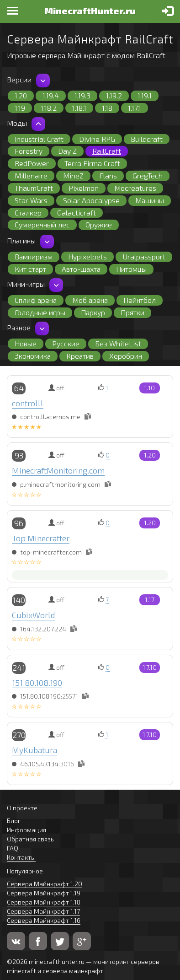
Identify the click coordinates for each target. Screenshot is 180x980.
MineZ (73, 175)
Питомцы (131, 269)
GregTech (148, 175)
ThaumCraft (34, 188)
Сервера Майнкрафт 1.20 (45, 884)
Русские (66, 343)
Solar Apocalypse (91, 200)
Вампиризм (34, 256)
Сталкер (28, 213)
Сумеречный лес (42, 224)
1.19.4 (51, 95)
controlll (28, 403)
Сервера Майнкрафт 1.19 (44, 893)
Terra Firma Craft (92, 163)
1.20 (21, 95)
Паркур (93, 312)
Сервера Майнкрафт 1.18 (44, 902)
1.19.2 (114, 95)
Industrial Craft (39, 139)
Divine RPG (97, 139)
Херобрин (126, 356)
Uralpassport (144, 256)
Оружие (99, 224)
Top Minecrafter (41, 538)
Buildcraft (147, 139)
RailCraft (107, 151)
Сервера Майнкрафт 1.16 (44, 920)
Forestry (29, 151)
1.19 (20, 108)
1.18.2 (49, 108)
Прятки (132, 312)
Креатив (80, 356)
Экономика (33, 356)
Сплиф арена (36, 300)
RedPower (32, 163)
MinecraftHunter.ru (90, 11)
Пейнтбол (140, 300)
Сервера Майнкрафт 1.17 (43, 911)
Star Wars (31, 200)
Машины (150, 200)
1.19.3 (82, 95)
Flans (108, 175)
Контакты (21, 857)
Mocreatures (135, 188)
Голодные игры (40, 312)
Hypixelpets (87, 256)
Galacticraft (77, 213)
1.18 (107, 108)
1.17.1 (135, 108)
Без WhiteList (118, 343)
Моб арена (90, 300)
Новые (26, 343)
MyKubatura (34, 750)
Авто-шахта (81, 269)
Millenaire (31, 175)
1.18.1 (79, 108)
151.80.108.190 (37, 683)
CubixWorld (34, 615)
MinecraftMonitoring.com (58, 470)
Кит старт (30, 269)
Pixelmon (84, 188)
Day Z (67, 151)
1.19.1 (145, 95)
